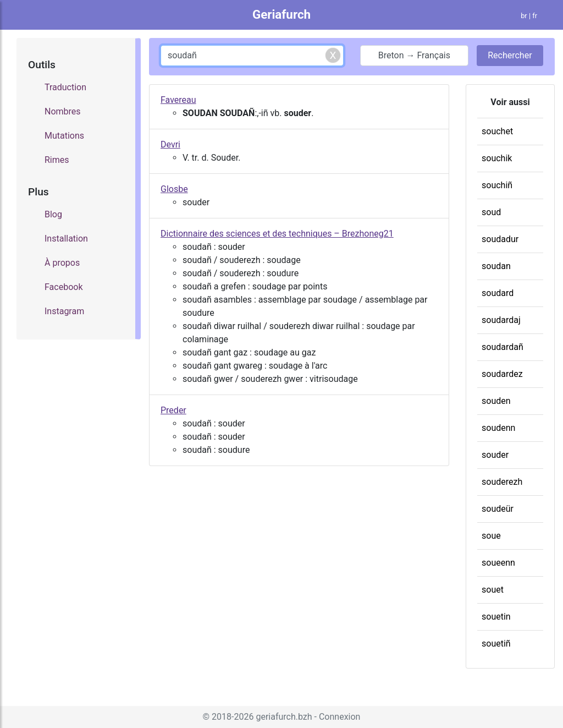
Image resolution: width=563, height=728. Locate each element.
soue (491, 536)
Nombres (63, 111)
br (524, 16)
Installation (66, 239)
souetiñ (496, 644)
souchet (497, 131)
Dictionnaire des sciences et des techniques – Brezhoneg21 (277, 234)
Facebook (64, 287)
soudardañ (503, 347)
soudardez (502, 374)
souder (495, 455)
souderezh (502, 482)
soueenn (498, 563)
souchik (497, 158)
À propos (62, 263)
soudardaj (501, 320)
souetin (496, 617)
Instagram (64, 311)
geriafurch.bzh (284, 717)
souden (496, 401)
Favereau (178, 100)
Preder (173, 410)
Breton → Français (414, 55)
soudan (496, 266)
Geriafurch (281, 14)
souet (493, 590)
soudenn (498, 428)
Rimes (57, 160)
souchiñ (497, 185)
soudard (498, 293)
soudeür (498, 509)
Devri (170, 144)
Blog (53, 214)
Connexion (340, 717)
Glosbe (174, 189)
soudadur (500, 239)
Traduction (65, 87)
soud (491, 212)
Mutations (64, 136)
